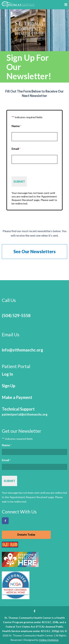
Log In (7, 374)
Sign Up (9, 386)
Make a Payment (17, 397)
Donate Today (26, 535)
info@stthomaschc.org (22, 350)
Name (16, 126)
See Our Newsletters (34, 251)
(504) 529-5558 (16, 316)
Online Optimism (49, 640)
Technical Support (25, 411)
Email (16, 149)
